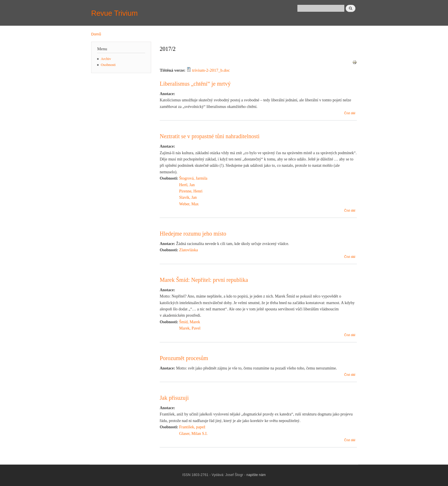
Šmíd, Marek (190, 322)
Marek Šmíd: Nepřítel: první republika (204, 280)
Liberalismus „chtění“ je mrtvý (195, 84)
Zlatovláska (188, 250)
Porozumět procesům (184, 358)
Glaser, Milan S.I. (193, 434)
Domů (96, 34)
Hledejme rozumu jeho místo (193, 234)
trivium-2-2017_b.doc (211, 70)
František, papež (192, 427)
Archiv (106, 59)
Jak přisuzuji (174, 398)
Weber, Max (189, 204)
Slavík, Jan (188, 197)
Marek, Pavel (190, 328)
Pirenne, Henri (191, 191)
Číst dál (350, 113)
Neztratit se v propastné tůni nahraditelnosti (210, 136)
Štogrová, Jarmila (193, 178)
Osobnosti (108, 65)
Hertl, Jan (187, 185)
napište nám (256, 475)
